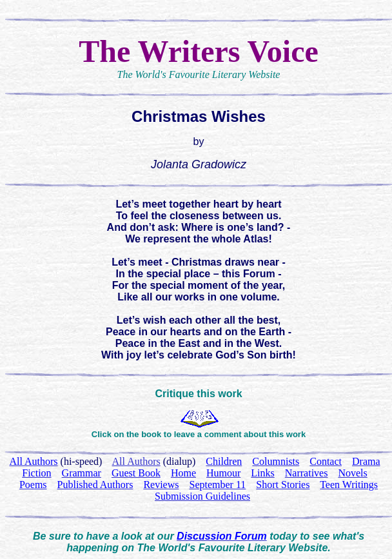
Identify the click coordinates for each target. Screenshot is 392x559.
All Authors (136, 461)
